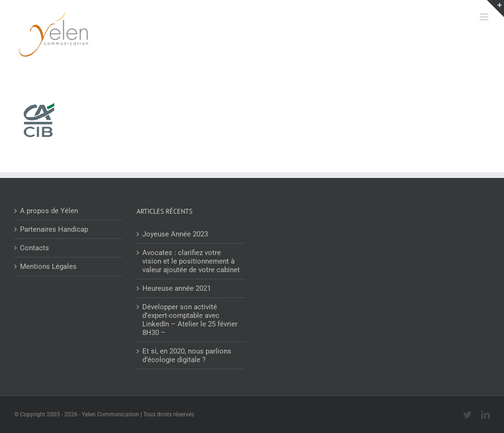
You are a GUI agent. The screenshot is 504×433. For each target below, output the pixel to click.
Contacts (35, 248)
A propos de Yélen (49, 211)
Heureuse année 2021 (177, 288)
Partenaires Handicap (54, 229)
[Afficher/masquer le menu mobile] (485, 17)
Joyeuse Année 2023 (175, 234)
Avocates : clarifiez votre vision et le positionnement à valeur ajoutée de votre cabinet (191, 261)
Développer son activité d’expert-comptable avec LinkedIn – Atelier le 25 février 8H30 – (190, 320)
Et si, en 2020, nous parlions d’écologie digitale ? (187, 355)
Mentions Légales (48, 266)
